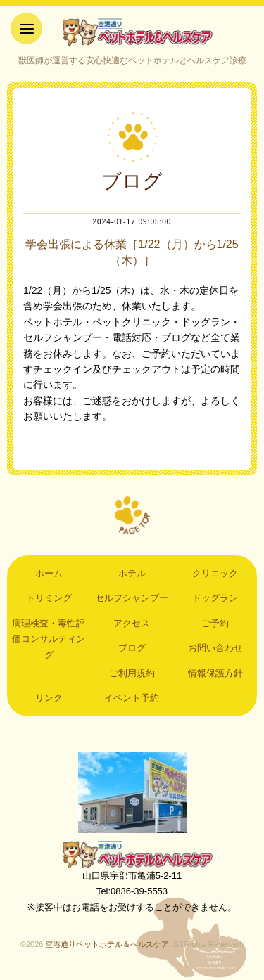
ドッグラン (215, 598)
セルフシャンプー (132, 598)
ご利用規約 (132, 673)
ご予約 (215, 623)
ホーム (49, 573)
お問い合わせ (215, 648)
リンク (49, 698)
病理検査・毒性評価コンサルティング (49, 639)
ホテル (132, 573)
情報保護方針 (215, 673)
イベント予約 (132, 698)
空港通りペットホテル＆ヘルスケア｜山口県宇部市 (132, 32)
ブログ (132, 648)
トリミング (49, 598)
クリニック (215, 573)
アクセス (132, 623)
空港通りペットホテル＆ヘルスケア (132, 854)
